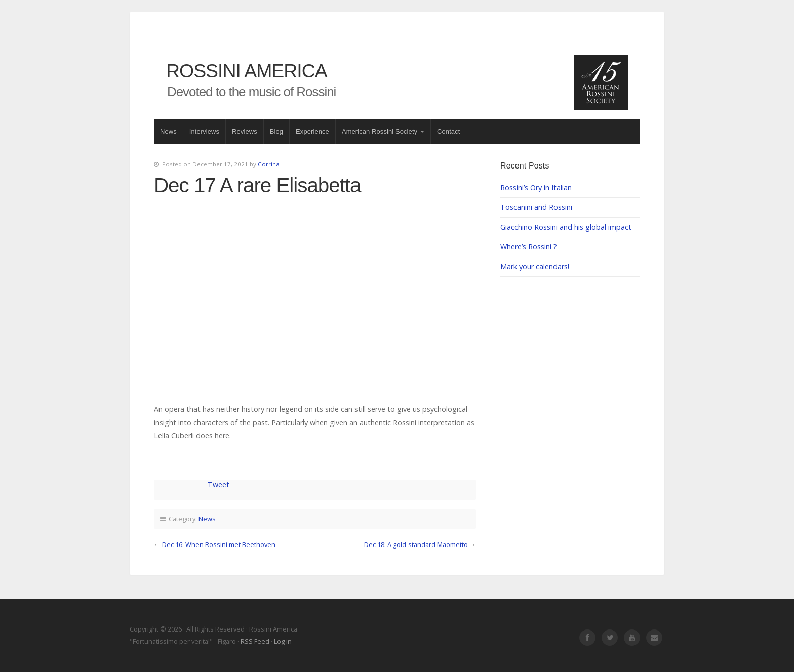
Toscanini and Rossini (536, 207)
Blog (276, 131)
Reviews (245, 131)
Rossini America (247, 71)
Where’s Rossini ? (529, 247)
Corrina (269, 164)
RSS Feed (255, 641)
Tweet (219, 485)
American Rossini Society (380, 131)
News (168, 131)
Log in (283, 641)
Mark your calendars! (535, 266)
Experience (312, 131)
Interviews (204, 131)
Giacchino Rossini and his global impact (566, 227)
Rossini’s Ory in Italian (536, 187)
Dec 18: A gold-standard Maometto (416, 544)
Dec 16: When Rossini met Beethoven (219, 544)
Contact (448, 131)
